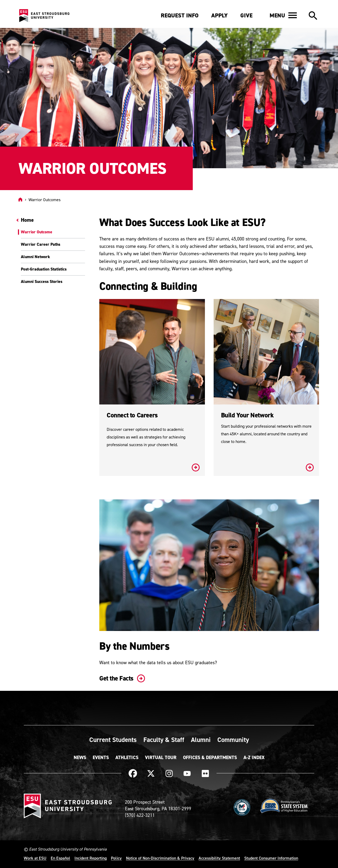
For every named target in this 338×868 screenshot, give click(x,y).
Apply (219, 15)
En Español (60, 858)
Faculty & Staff (164, 740)
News (80, 758)
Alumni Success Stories (42, 281)
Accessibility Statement (219, 858)
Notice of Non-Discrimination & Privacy (160, 858)
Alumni (201, 740)
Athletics (127, 758)
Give (246, 15)
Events (101, 758)
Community (233, 740)
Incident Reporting (91, 858)
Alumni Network (35, 257)
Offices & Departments (210, 758)
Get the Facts (121, 678)
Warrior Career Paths (41, 244)
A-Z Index (254, 758)
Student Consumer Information (271, 858)
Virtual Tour (161, 758)
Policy (116, 858)
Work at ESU (35, 858)
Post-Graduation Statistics (44, 269)
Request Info (180, 15)
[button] (283, 15)
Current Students (113, 740)
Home (27, 220)
